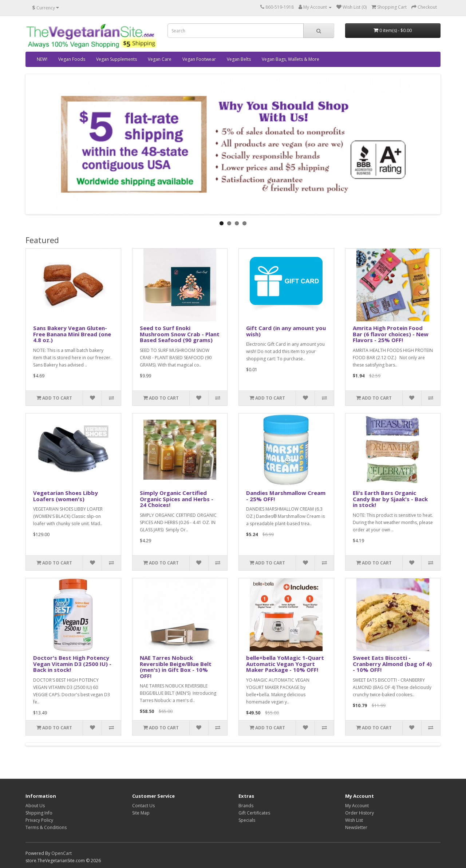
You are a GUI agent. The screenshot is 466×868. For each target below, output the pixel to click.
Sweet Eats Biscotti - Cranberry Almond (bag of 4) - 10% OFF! (392, 664)
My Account (357, 806)
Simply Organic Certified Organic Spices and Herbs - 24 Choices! (177, 499)
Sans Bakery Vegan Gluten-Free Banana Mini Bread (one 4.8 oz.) (72, 334)
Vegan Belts (239, 59)
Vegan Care (160, 59)
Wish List (354, 820)
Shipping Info (39, 813)
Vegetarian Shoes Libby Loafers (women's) (66, 496)
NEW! (42, 59)
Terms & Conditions (46, 827)
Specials (247, 820)
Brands (246, 806)
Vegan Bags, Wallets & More (291, 59)
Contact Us (143, 806)
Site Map (141, 813)
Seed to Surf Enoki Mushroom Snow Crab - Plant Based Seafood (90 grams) (180, 334)
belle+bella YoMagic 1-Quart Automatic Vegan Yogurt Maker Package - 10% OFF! (285, 664)
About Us (35, 806)
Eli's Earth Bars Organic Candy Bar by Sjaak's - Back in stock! (390, 499)
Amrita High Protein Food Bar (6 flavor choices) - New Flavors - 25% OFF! (391, 334)
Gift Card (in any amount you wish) (286, 331)
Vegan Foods (72, 59)
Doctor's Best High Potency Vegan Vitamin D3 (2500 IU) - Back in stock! (72, 664)
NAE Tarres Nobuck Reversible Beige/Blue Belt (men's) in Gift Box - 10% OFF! (176, 667)
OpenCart (62, 853)
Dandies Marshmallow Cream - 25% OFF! (286, 496)
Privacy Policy (39, 820)
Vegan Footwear (199, 59)
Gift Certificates (254, 813)
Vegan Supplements (116, 59)
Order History (360, 813)
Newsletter (356, 827)
